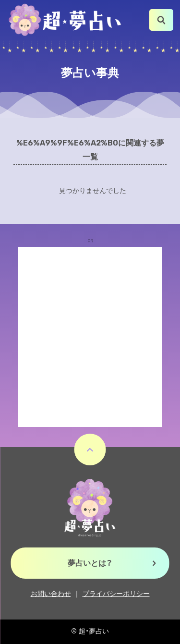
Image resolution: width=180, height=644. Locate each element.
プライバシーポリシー (116, 594)
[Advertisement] (90, 337)
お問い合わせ (51, 594)
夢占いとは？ (90, 563)
